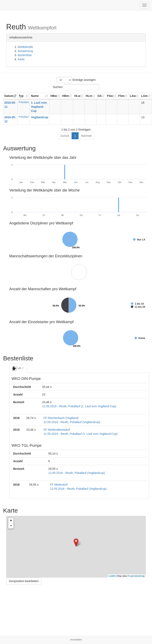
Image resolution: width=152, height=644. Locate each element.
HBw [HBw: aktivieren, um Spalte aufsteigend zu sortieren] (54, 96)
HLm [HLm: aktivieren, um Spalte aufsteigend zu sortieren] (89, 96)
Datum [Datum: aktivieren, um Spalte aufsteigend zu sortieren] (9, 96)
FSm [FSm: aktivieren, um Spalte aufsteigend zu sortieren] (121, 96)
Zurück (65, 136)
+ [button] (11, 521)
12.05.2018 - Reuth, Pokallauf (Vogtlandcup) (72, 422)
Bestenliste (25, 55)
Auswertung (25, 51)
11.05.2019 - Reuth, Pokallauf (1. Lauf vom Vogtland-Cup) (79, 406)
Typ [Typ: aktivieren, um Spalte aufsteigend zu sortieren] (21, 96)
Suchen (76, 87)
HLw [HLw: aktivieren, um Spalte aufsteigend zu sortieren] (77, 96)
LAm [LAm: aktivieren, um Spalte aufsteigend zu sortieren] (144, 96)
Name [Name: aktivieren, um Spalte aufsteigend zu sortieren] (35, 96)
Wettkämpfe (25, 47)
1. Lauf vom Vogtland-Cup (39, 107)
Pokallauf (24, 102)
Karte (21, 59)
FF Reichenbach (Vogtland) (61, 418)
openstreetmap (137, 576)
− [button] (11, 526)
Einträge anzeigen (76, 80)
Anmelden (76, 640)
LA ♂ (18, 368)
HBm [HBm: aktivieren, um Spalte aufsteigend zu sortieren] (66, 96)
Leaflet (112, 576)
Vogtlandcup (39, 117)
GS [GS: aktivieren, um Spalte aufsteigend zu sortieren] (100, 96)
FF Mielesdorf (59, 485)
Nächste (86, 136)
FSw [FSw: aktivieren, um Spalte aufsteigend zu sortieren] (110, 96)
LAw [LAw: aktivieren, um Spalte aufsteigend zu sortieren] (133, 96)
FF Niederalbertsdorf (57, 430)
